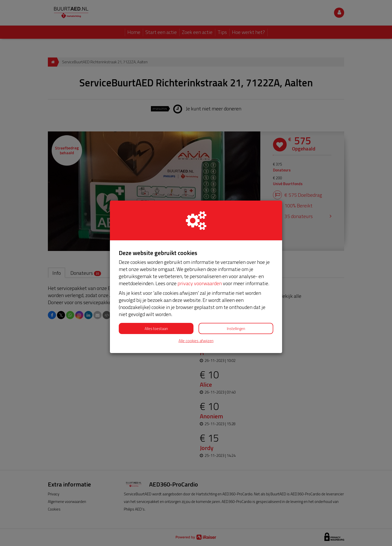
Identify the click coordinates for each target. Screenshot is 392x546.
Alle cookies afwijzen (196, 341)
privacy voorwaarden (200, 283)
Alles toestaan (156, 329)
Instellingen (236, 329)
